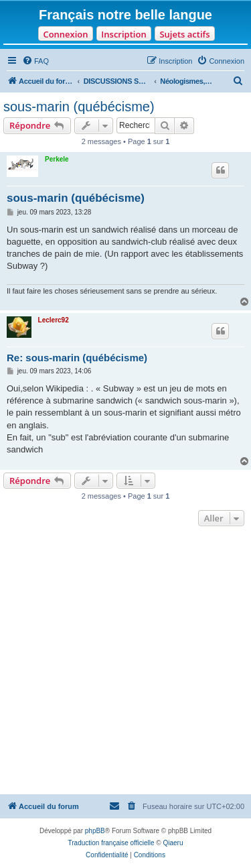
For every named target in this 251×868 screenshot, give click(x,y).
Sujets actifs (184, 34)
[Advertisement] (125, 662)
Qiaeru (173, 843)
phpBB (95, 831)
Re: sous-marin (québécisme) (77, 358)
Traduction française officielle (111, 843)
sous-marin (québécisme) (79, 107)
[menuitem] (35, 61)
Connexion (65, 34)
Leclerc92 (54, 320)
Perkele (57, 159)
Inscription (123, 34)
